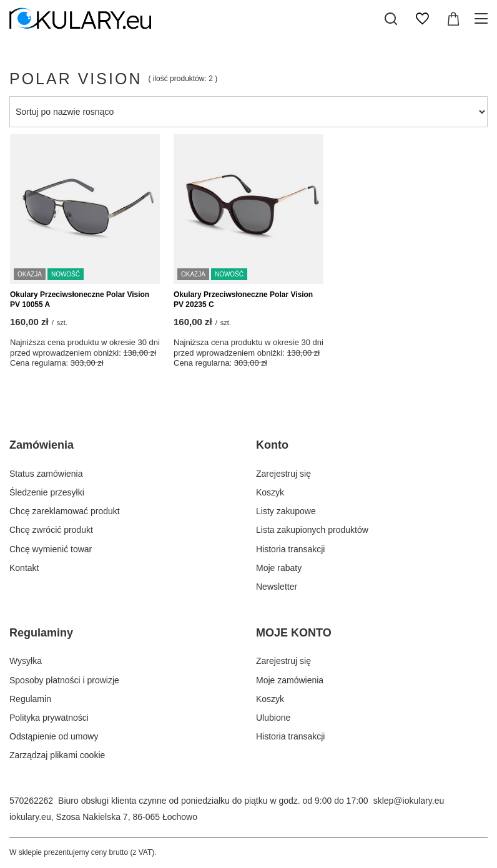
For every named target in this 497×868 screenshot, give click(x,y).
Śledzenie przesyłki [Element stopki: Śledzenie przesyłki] (47, 492)
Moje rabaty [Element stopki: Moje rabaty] (279, 568)
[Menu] (483, 19)
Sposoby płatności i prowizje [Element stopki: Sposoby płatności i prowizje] (64, 680)
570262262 (31, 801)
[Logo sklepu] (80, 19)
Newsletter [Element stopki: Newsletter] (277, 587)
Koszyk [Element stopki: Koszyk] (270, 492)
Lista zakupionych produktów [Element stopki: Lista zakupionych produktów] (312, 530)
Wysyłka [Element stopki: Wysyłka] (26, 661)
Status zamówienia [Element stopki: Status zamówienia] (46, 474)
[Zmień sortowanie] (248, 112)
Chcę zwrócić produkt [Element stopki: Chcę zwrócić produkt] (51, 530)
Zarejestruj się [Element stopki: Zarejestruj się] (283, 474)
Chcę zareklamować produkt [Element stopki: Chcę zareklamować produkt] (65, 511)
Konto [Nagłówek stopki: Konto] (272, 445)
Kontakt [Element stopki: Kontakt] (24, 568)
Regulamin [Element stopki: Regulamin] (30, 699)
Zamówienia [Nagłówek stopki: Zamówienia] (42, 445)
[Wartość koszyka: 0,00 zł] (453, 19)
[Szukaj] (391, 19)
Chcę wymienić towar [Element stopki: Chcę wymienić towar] (51, 549)
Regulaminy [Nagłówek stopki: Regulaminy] (41, 633)
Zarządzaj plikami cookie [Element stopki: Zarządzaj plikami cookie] (57, 755)
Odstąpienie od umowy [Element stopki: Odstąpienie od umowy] (54, 736)
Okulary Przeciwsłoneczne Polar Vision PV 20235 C (243, 300)
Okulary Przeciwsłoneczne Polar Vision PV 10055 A (80, 300)
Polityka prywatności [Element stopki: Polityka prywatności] (49, 718)
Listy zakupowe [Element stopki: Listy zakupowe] (286, 511)
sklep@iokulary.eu (409, 801)
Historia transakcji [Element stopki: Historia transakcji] (290, 549)
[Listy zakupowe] (422, 19)
